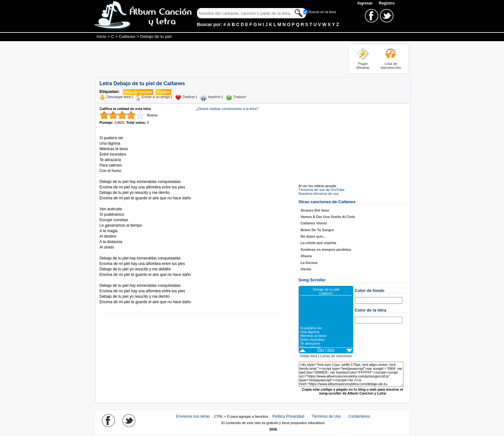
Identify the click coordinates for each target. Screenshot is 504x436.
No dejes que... (313, 236)
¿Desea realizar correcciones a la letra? (227, 109)
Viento (306, 269)
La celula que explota (318, 243)
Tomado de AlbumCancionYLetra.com (127, 280)
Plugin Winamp (363, 66)
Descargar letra (119, 97)
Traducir (240, 97)
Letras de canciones (336, 356)
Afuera (306, 256)
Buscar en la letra (322, 12)
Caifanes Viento (314, 223)
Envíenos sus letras (193, 416)
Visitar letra (308, 356)
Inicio (102, 36)
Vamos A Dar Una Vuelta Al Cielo (328, 217)
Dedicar (189, 97)
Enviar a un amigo (156, 97)
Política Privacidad (288, 416)
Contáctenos (359, 416)
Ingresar (366, 3)
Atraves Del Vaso (315, 210)
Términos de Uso (326, 416)
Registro (387, 3)
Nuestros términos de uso (319, 194)
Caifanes (127, 36)
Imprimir (214, 97)
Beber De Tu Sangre (317, 230)
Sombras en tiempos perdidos (326, 250)
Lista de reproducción (391, 66)
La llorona (309, 263)
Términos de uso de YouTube (322, 190)
